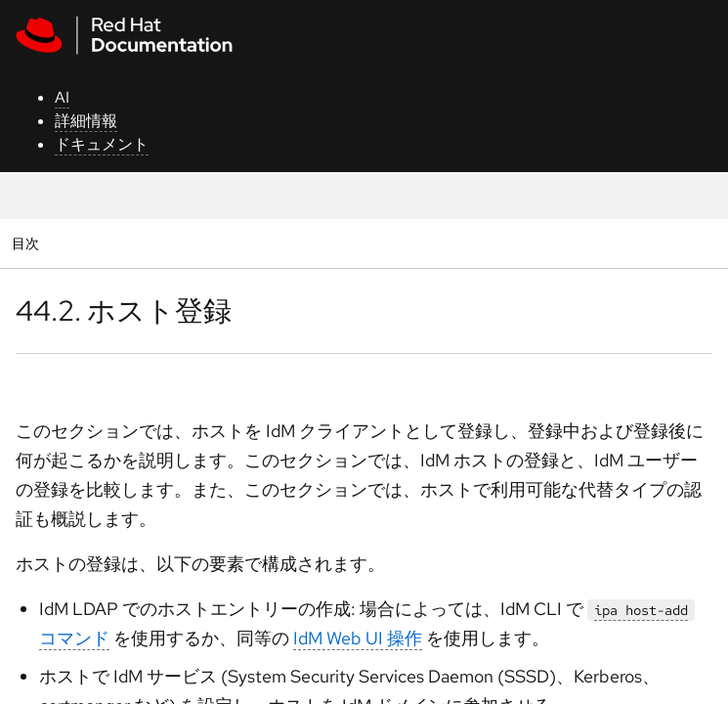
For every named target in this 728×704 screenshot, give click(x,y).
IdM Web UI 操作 (358, 638)
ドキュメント (102, 144)
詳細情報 (86, 121)
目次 (28, 243)
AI (62, 97)
